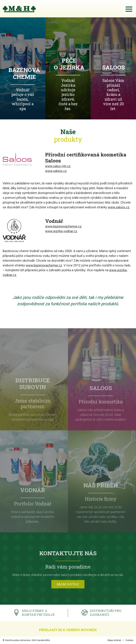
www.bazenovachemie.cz (63, 226)
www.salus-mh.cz (58, 166)
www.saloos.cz (56, 171)
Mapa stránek (114, 640)
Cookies (129, 640)
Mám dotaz (68, 585)
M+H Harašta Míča (41, 640)
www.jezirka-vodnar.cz (61, 231)
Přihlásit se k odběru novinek (68, 630)
